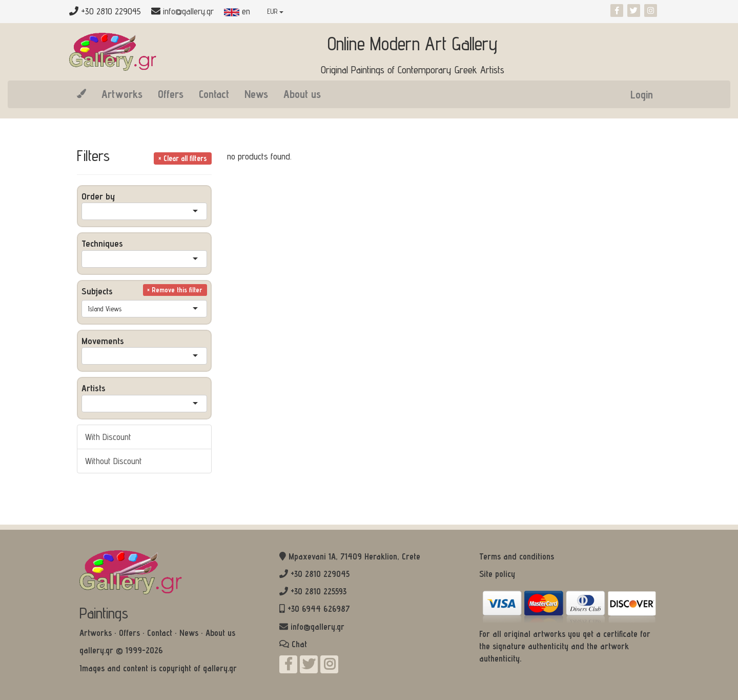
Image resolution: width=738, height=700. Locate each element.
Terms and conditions (517, 556)
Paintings (104, 613)
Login (642, 94)
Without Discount (114, 461)
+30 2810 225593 (319, 591)
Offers (171, 94)
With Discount (108, 437)
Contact (214, 94)
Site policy (497, 574)
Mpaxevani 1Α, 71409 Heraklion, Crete (354, 556)
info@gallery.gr (188, 11)
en (237, 11)
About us (302, 94)
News (256, 94)
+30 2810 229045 (320, 574)
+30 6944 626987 (319, 609)
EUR (275, 11)
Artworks (122, 94)
